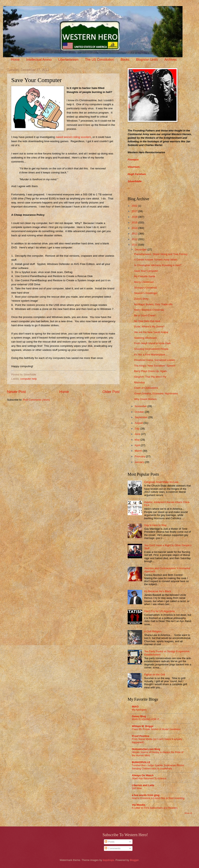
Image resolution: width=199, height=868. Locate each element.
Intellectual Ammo (39, 60)
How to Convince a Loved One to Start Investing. (158, 798)
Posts (110, 842)
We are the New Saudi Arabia (151, 332)
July (137, 429)
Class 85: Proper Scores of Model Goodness (156, 729)
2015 (135, 222)
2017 (135, 211)
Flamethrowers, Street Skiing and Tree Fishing (161, 254)
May (137, 440)
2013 (135, 234)
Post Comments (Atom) (36, 400)
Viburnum (134, 167)
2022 (135, 206)
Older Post (111, 392)
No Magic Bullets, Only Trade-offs (153, 304)
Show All (188, 813)
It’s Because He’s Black (158, 591)
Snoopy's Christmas (146, 288)
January (140, 462)
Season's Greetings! (146, 293)
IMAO (135, 707)
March (139, 451)
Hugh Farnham (137, 174)
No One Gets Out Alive (147, 321)
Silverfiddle (135, 181)
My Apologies (139, 710)
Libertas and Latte (143, 785)
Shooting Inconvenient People (151, 349)
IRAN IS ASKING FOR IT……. (148, 719)
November (141, 406)
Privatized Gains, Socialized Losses (155, 360)
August (139, 423)
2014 (135, 228)
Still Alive (137, 788)
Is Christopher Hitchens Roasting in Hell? (158, 265)
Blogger (134, 860)
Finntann (133, 160)
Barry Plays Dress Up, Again (150, 371)
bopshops (108, 860)
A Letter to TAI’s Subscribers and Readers (155, 808)
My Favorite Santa (145, 276)
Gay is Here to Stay (155, 525)
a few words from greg (146, 795)
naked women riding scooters (73, 137)
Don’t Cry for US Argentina (159, 611)
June (138, 434)
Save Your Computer (146, 271)
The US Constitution (99, 60)
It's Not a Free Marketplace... (151, 355)
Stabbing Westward (145, 338)
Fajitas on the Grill (155, 675)
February (140, 456)
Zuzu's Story (141, 299)
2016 (135, 217)
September (141, 417)
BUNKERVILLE (141, 762)
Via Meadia (138, 805)
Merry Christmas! (144, 282)
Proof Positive (141, 736)
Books (125, 60)
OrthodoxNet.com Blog (146, 749)
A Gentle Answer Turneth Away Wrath (156, 260)
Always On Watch (143, 775)
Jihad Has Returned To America (149, 778)
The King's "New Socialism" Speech (155, 366)
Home (15, 60)
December (141, 250)
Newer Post (16, 392)
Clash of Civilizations (146, 388)
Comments (113, 848)
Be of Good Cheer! (145, 315)
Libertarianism (68, 60)
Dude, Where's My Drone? (149, 327)
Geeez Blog (139, 716)
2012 (135, 239)
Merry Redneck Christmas (149, 310)
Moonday (139, 382)
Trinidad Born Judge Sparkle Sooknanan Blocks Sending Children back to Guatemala (158, 767)
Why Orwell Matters (145, 399)
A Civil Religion (153, 631)
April (138, 445)
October (140, 412)
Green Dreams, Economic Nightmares (156, 393)
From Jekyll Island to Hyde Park (152, 343)
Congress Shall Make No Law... (162, 482)
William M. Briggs (143, 726)
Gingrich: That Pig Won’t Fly (150, 377)
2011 (135, 245)
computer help (29, 379)
